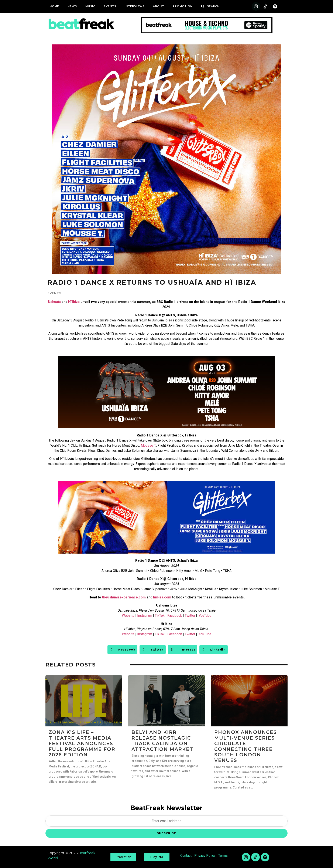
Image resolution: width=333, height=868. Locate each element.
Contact (186, 856)
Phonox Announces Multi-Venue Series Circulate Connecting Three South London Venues (246, 746)
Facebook (175, 616)
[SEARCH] (203, 6)
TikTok (160, 616)
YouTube (205, 616)
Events (110, 6)
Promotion (183, 6)
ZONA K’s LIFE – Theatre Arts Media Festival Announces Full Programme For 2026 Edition (82, 744)
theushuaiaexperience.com (124, 597)
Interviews (135, 6)
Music (90, 6)
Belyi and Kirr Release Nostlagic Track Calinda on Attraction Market (162, 741)
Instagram (145, 616)
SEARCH (213, 6)
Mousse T (148, 445)
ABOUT (159, 6)
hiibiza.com (162, 597)
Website (128, 616)
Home (54, 6)
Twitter (190, 616)
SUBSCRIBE (166, 833)
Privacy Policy (205, 856)
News (72, 6)
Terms (223, 856)
